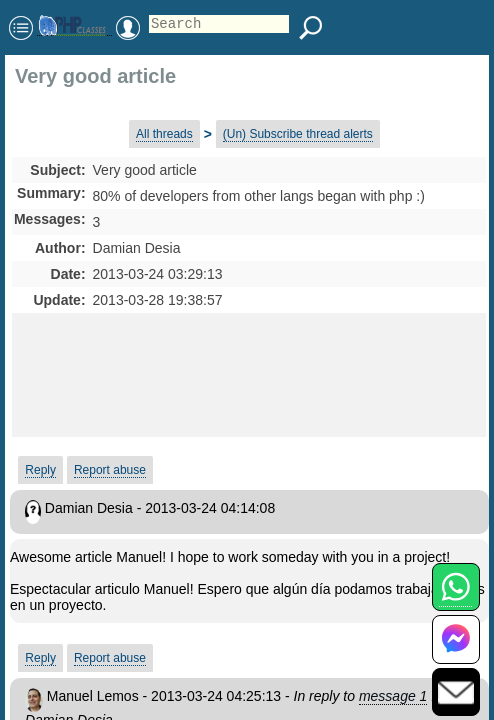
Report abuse (110, 470)
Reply (40, 470)
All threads (164, 134)
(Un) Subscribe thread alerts (298, 134)
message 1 (393, 696)
